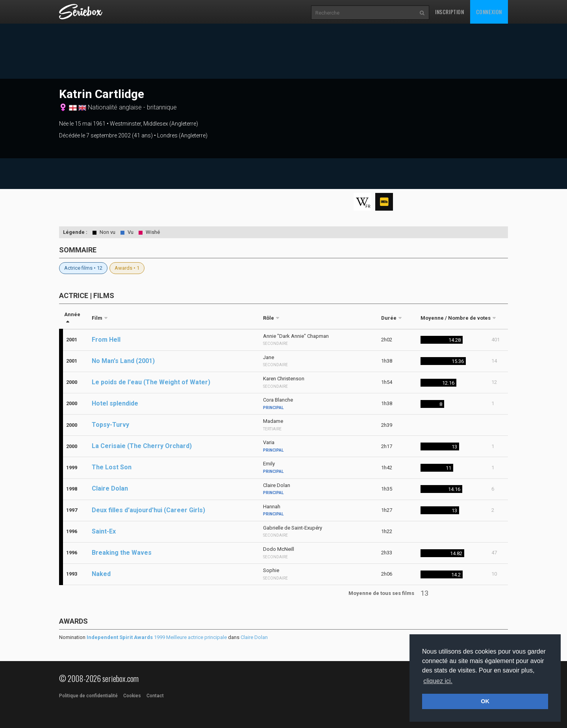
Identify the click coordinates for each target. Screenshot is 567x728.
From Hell (106, 340)
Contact (155, 696)
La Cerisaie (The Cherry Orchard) (142, 446)
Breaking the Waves (122, 553)
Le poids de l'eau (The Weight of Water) (151, 382)
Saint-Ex (104, 531)
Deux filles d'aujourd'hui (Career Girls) (148, 510)
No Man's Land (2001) (123, 361)
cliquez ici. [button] (438, 681)
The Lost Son (112, 467)
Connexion (489, 12)
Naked (101, 574)
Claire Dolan (110, 488)
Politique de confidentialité (88, 696)
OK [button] (485, 701)
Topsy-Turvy (110, 425)
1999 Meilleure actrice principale (157, 637)
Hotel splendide (115, 403)
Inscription (450, 12)
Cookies (132, 696)
